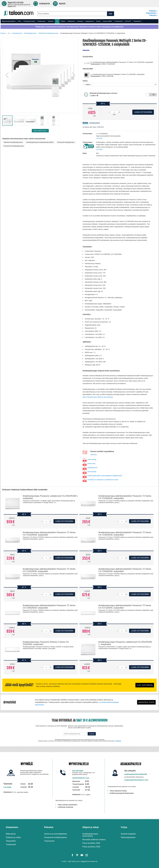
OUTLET (128, 21)
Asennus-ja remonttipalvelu (56, 834)
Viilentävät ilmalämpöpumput (48, 33)
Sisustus (80, 21)
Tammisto (93, 455)
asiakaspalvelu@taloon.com (136, 780)
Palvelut (49, 827)
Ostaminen (12, 827)
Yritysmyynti (49, 841)
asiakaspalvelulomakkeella (136, 774)
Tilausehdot (11, 841)
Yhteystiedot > (152, 13)
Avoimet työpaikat (128, 834)
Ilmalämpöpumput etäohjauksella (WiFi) (40, 142)
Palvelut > (153, 15)
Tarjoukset (137, 21)
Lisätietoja (118, 741)
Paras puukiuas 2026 (91, 847)
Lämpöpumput (17, 33)
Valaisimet (71, 21)
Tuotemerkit (118, 21)
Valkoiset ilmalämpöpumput (13, 142)
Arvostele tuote (146, 702)
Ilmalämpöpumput (30, 33)
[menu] (79, 21)
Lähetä (92, 734)
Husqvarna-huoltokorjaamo (56, 837)
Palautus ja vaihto (13, 837)
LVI (57, 21)
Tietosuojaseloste (128, 837)
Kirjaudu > (153, 11)
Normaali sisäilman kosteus (94, 840)
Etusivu (3, 33)
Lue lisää (99, 138)
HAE (110, 14)
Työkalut (51, 21)
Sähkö (63, 21)
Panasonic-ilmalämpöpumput (14, 146)
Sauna (98, 21)
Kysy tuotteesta (145, 685)
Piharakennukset (29, 21)
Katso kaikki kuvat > (40, 131)
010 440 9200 (78, 771)
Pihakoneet (41, 21)
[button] (7, 75)
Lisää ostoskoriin (64, 521)
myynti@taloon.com (81, 778)
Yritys (124, 827)
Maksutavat (11, 834)
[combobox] (72, 14)
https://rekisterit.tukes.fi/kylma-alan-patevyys (98, 397)
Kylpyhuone (90, 21)
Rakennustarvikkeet (9, 21)
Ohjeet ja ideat (91, 827)
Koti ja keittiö (108, 21)
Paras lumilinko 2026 (91, 843)
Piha (19, 21)
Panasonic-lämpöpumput (66, 142)
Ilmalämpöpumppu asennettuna (90, 835)
